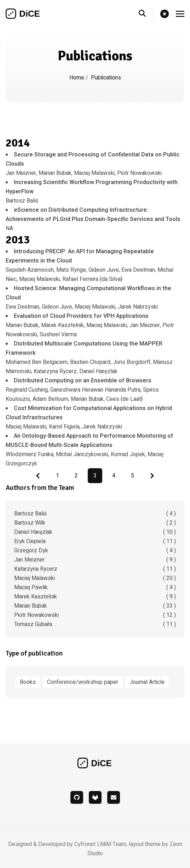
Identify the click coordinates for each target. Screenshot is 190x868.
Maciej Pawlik (95, 587)
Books (28, 682)
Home (77, 78)
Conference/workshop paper (83, 682)
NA (93, 219)
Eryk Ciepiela (95, 541)
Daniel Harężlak (95, 532)
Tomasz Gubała (95, 624)
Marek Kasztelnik (95, 597)
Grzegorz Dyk (95, 551)
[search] (146, 14)
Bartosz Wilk (95, 523)
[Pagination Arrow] (38, 476)
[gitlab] (95, 797)
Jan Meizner (95, 560)
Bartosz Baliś (95, 514)
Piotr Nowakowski (95, 615)
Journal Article (147, 682)
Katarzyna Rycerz (95, 569)
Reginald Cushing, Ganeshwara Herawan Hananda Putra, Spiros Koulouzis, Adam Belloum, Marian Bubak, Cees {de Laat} (82, 390)
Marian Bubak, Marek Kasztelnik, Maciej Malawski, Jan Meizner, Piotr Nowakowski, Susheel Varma (90, 325)
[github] (77, 797)
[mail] (114, 797)
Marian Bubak (95, 606)
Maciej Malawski (95, 578)
